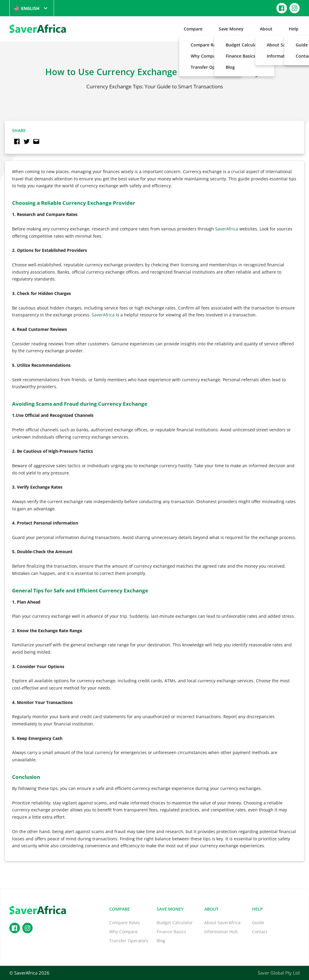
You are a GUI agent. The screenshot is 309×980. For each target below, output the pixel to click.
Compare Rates (125, 923)
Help (294, 29)
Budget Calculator (175, 923)
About (266, 29)
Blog (161, 941)
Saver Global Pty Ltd (279, 973)
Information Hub (221, 932)
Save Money (231, 29)
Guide (258, 923)
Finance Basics (171, 932)
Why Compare (123, 932)
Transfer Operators (129, 941)
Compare (193, 29)
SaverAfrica (227, 229)
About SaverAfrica (222, 923)
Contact (260, 932)
